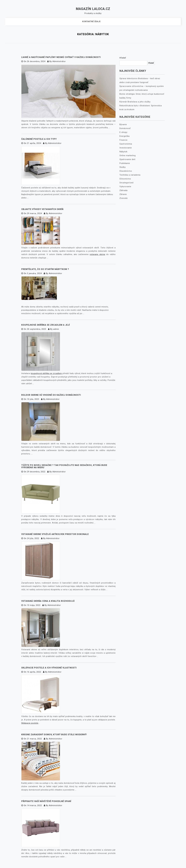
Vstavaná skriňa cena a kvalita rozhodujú (48, 601)
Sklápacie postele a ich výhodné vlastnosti (49, 668)
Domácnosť (125, 128)
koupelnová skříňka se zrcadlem (46, 373)
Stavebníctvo (126, 171)
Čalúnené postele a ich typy (39, 139)
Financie (123, 140)
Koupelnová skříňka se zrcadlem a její (46, 325)
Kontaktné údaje (91, 21)
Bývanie (123, 124)
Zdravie (123, 194)
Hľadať (123, 58)
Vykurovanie (125, 187)
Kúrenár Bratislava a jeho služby (135, 102)
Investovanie (126, 148)
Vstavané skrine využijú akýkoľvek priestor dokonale (55, 534)
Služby (123, 167)
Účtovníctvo (125, 179)
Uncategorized (126, 183)
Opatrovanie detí (127, 159)
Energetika (125, 136)
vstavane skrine (97, 254)
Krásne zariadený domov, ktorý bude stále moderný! (54, 735)
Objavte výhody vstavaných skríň (42, 209)
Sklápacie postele (30, 723)
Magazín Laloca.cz (93, 9)
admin (56, 329)
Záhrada (123, 190)
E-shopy (123, 132)
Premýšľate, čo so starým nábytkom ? (45, 269)
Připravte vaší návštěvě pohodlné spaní (46, 801)
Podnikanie (125, 163)
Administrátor (59, 61)
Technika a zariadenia (130, 175)
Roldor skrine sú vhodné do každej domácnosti (51, 395)
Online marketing (128, 156)
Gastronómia (126, 144)
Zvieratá (123, 198)
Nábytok (123, 152)
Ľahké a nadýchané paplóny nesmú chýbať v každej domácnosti (61, 57)
